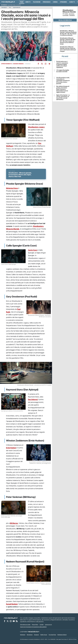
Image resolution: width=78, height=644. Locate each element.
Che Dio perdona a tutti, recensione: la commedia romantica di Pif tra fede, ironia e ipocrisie (63, 79)
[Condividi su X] (42, 64)
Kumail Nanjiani (12, 604)
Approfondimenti (17, 7)
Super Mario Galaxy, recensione (14, 5)
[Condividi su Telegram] (49, 64)
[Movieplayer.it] (8, 2)
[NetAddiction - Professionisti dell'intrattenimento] (33, 632)
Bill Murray (14, 524)
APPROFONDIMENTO (7, 64)
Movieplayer (4, 7)
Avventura (71, 14)
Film (22, 2)
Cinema (55, 2)
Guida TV (72, 2)
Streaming (63, 2)
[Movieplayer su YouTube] (14, 621)
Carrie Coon (33, 250)
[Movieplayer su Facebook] (5, 621)
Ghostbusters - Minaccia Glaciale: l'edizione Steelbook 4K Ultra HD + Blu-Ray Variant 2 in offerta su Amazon (68, 33)
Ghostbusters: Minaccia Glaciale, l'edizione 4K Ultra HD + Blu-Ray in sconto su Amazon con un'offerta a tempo (68, 41)
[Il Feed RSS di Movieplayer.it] (17, 621)
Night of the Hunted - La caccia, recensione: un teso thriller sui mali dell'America (63, 96)
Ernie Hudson (11, 448)
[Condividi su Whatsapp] (46, 64)
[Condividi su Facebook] (38, 64)
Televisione (37, 2)
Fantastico (72, 15)
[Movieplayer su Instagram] (11, 621)
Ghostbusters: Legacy (36, 127)
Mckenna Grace (12, 189)
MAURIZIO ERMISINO (18, 64)
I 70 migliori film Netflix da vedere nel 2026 (63, 70)
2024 (66, 14)
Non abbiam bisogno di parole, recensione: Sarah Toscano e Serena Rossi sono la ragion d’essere (63, 88)
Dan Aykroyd (33, 400)
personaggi (47, 2)
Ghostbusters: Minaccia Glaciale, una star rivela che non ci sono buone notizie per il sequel (68, 49)
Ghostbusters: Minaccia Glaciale (69, 11)
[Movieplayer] (11, 618)
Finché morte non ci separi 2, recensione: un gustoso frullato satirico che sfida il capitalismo (63, 64)
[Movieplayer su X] (8, 621)
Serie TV (28, 2)
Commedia (65, 15)
